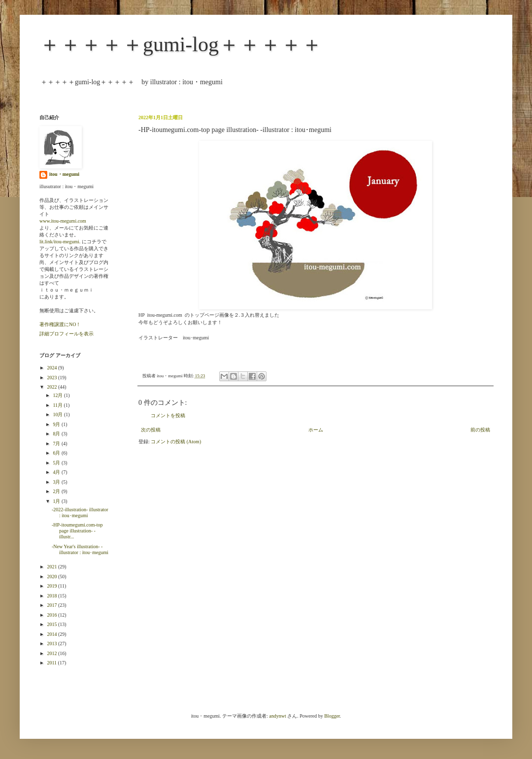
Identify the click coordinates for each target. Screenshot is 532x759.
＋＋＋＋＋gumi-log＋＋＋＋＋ (181, 44)
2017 (52, 605)
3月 (57, 482)
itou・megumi (64, 174)
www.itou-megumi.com (63, 221)
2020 (52, 577)
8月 (57, 434)
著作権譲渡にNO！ (60, 324)
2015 (52, 624)
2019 (52, 586)
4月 (57, 472)
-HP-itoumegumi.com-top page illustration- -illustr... (77, 531)
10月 (58, 414)
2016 (52, 615)
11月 (58, 405)
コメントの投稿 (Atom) (176, 442)
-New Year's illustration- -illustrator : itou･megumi (80, 549)
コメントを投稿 (168, 415)
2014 (52, 634)
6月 (57, 453)
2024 (52, 368)
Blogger (332, 716)
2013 (52, 643)
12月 (58, 395)
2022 (52, 387)
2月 (57, 491)
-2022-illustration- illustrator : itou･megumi (80, 512)
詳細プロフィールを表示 (66, 334)
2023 (52, 378)
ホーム (316, 430)
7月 (57, 444)
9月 (57, 424)
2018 (52, 596)
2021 (52, 567)
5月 (57, 463)
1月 (57, 501)
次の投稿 (151, 430)
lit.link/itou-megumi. (60, 242)
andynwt (277, 716)
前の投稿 (480, 430)
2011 (52, 663)
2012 (52, 653)
